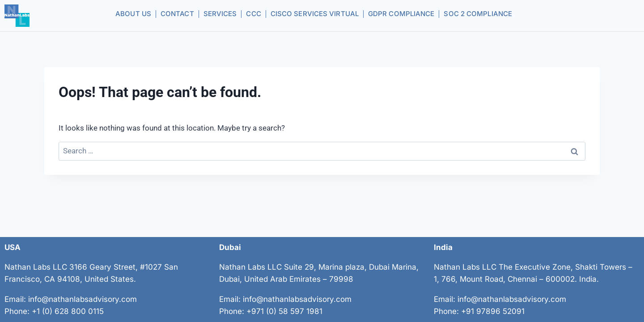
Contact (177, 14)
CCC (253, 14)
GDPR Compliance (401, 14)
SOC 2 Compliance (478, 14)
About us (133, 14)
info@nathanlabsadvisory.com (83, 299)
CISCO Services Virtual (315, 14)
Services (220, 14)
